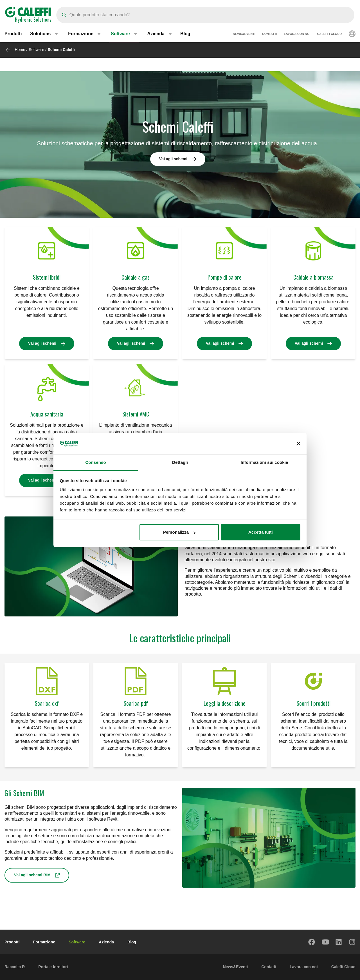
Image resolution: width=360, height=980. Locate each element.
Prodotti (13, 34)
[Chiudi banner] (298, 444)
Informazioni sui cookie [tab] (265, 462)
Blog (185, 34)
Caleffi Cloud (329, 34)
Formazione (44, 942)
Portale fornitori (53, 967)
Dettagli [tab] (180, 462)
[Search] (205, 15)
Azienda (106, 942)
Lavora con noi (297, 34)
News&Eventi (244, 34)
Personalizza (179, 532)
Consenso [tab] (95, 462)
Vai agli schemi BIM (32, 875)
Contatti (270, 34)
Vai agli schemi (173, 159)
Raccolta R (15, 967)
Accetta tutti (261, 532)
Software (36, 50)
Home (20, 50)
